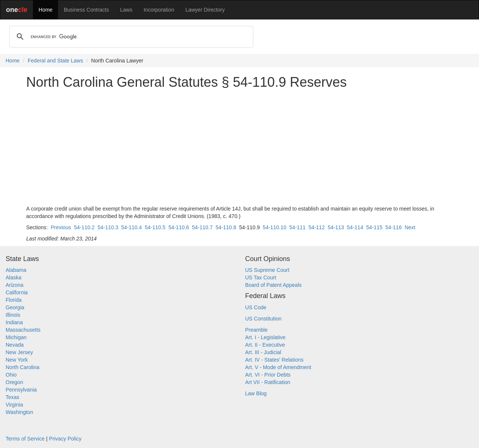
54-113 (336, 227)
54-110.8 (226, 227)
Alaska (13, 277)
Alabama (16, 270)
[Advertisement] (239, 147)
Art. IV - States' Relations (274, 360)
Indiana (14, 322)
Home (45, 10)
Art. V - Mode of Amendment (278, 367)
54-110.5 (155, 227)
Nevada (15, 345)
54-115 (374, 227)
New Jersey (19, 352)
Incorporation (159, 10)
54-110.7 (202, 227)
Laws (126, 10)
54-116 (394, 227)
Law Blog (256, 393)
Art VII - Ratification (268, 382)
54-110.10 (274, 227)
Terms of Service (25, 439)
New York (17, 360)
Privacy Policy (65, 439)
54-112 (317, 227)
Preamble (256, 330)
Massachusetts (23, 330)
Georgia (15, 307)
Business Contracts (86, 10)
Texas (13, 397)
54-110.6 (179, 227)
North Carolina (22, 367)
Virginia (14, 405)
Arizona (14, 285)
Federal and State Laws (55, 61)
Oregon (14, 382)
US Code (256, 307)
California (17, 292)
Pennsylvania (21, 390)
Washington (19, 412)
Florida (14, 300)
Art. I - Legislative (265, 337)
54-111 (298, 227)
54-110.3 (108, 227)
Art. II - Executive (265, 345)
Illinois (13, 315)
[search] (130, 37)
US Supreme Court (267, 270)
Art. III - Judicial (263, 352)
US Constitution (263, 319)
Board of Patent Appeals (273, 285)
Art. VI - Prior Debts (268, 375)
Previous (61, 227)
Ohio (11, 375)
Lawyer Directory (205, 10)
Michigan (16, 337)
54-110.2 (84, 227)
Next (410, 227)
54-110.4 (132, 227)
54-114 (355, 227)
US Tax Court (261, 277)
